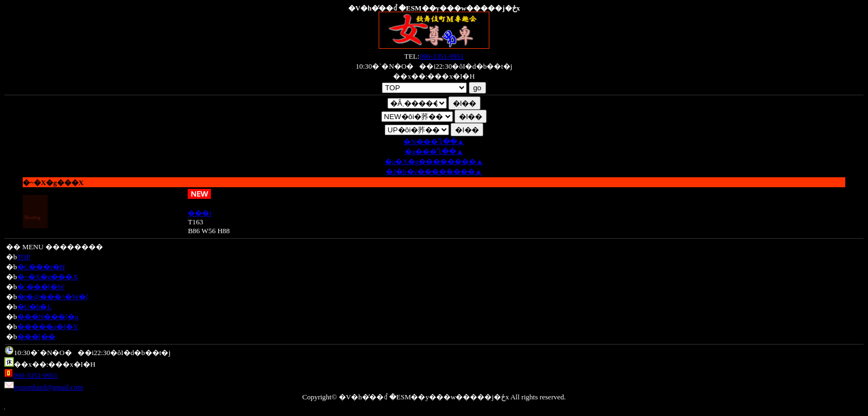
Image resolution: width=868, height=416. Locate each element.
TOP (24, 257)
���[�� (36, 337)
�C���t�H (41, 267)
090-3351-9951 (442, 56)
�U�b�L (35, 307)
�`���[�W (41, 287)
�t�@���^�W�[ (53, 297)
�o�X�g (434, 161)
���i (200, 213)
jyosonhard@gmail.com (48, 387)
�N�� (434, 142)
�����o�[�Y (48, 327)
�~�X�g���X (48, 277)
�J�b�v (434, 171)
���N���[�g (48, 317)
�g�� (434, 151)
